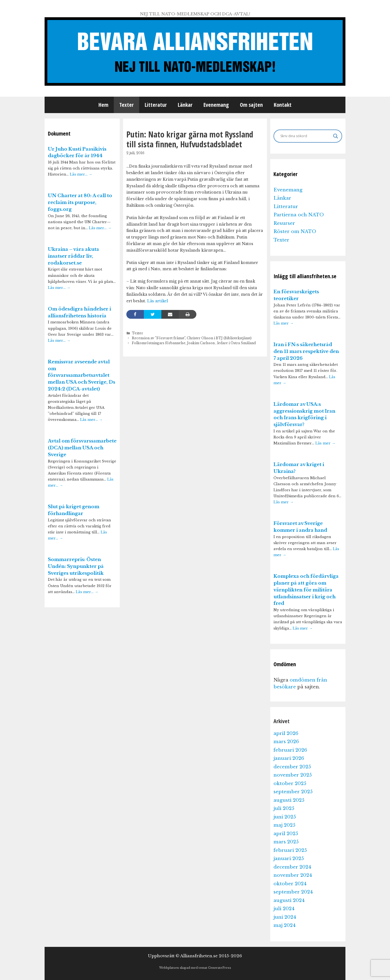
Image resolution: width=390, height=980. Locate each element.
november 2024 (293, 875)
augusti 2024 (289, 900)
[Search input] (305, 136)
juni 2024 (285, 917)
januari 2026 (289, 758)
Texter (126, 105)
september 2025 (293, 792)
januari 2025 (289, 859)
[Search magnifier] (336, 136)
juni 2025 (285, 817)
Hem (103, 105)
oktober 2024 (290, 884)
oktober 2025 (290, 784)
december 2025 (292, 767)
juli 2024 (284, 909)
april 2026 (286, 733)
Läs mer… (81, 174)
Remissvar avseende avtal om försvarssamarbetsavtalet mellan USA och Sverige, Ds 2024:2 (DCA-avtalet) (82, 375)
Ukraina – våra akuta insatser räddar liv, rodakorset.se (73, 256)
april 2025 (286, 834)
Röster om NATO (295, 232)
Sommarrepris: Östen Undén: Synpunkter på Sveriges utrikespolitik (76, 566)
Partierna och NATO (299, 215)
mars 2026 (286, 742)
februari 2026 (290, 750)
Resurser (284, 223)
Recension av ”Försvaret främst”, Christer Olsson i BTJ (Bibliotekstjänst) (192, 338)
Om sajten (251, 105)
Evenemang (216, 105)
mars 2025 (286, 842)
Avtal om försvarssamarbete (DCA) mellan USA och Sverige (82, 448)
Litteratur (156, 105)
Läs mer (283, 323)
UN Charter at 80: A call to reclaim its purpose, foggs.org (80, 202)
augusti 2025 (289, 800)
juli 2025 (284, 808)
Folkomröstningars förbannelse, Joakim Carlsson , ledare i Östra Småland (194, 343)
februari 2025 (290, 850)
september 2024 (293, 892)
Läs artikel (157, 301)
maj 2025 (284, 825)
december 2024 (292, 867)
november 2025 (293, 775)
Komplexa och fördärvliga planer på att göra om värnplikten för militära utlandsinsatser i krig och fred (306, 590)
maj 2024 (285, 925)
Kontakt (283, 105)
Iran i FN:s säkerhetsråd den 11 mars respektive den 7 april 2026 (306, 351)
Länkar (185, 105)
